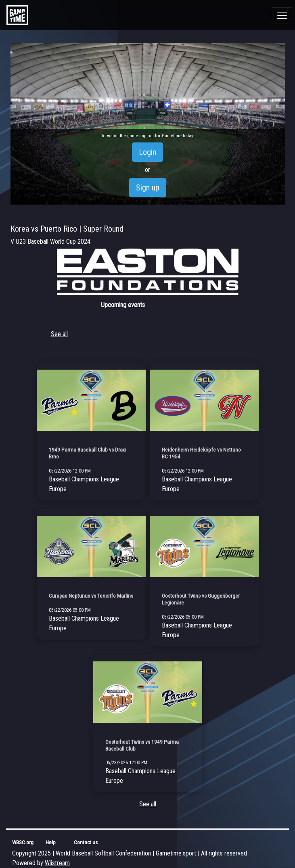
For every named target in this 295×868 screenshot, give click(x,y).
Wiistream (57, 863)
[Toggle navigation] (282, 15)
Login (147, 152)
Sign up (148, 188)
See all (59, 334)
